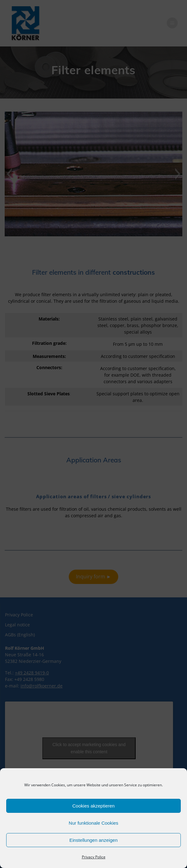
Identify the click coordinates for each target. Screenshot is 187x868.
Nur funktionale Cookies (93, 823)
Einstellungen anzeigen (93, 840)
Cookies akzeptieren (94, 806)
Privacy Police (94, 857)
